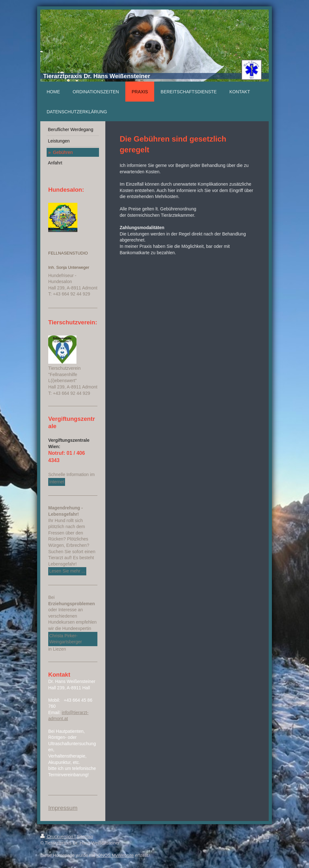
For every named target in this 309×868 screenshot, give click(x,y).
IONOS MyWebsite (115, 855)
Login (263, 837)
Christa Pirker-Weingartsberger (66, 639)
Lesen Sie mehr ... (67, 571)
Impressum (63, 808)
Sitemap (85, 837)
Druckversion (57, 837)
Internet (57, 482)
